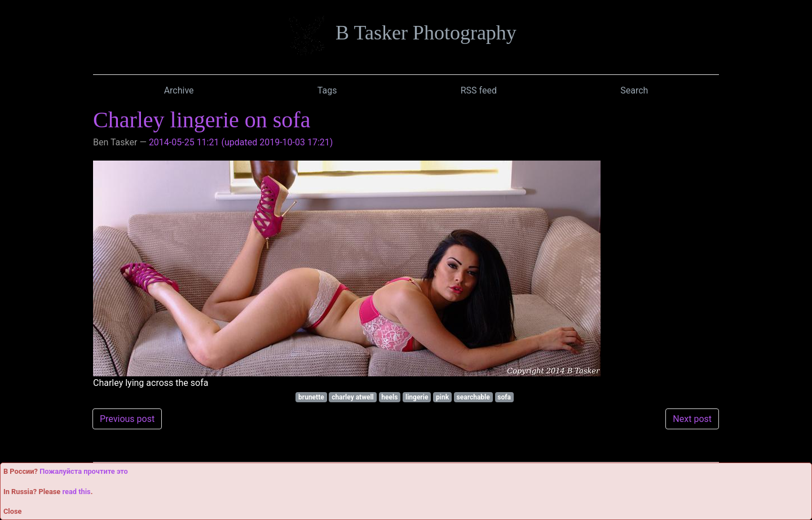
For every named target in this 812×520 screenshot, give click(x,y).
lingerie (417, 397)
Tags (327, 90)
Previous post (127, 419)
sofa (504, 397)
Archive (179, 90)
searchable (473, 397)
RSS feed (479, 90)
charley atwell (353, 397)
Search (634, 90)
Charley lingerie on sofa (202, 120)
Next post (692, 419)
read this (76, 492)
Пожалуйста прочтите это (84, 471)
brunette (311, 397)
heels (389, 397)
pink (442, 397)
